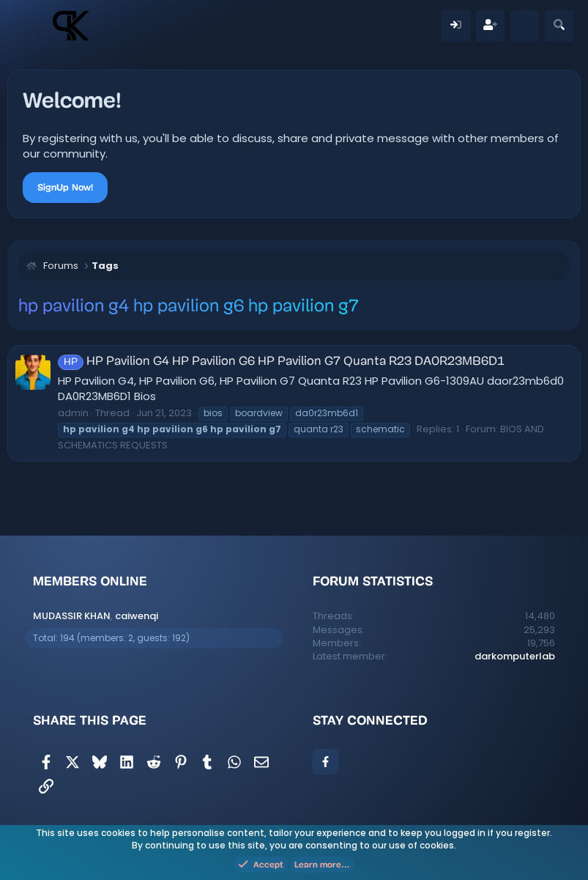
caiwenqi (137, 616)
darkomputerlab (515, 656)
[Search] (559, 26)
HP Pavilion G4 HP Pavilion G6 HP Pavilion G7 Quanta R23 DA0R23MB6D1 (281, 362)
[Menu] (32, 26)
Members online (90, 581)
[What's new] (525, 26)
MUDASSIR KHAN (72, 616)
